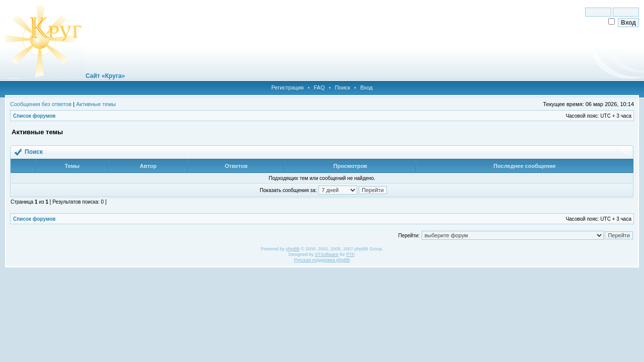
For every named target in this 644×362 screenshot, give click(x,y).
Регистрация (287, 87)
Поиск (342, 87)
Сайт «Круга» (105, 76)
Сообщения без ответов (41, 104)
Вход (367, 87)
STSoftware (327, 254)
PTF (350, 254)
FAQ (319, 87)
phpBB (293, 249)
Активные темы (96, 104)
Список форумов (34, 116)
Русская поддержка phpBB (322, 260)
